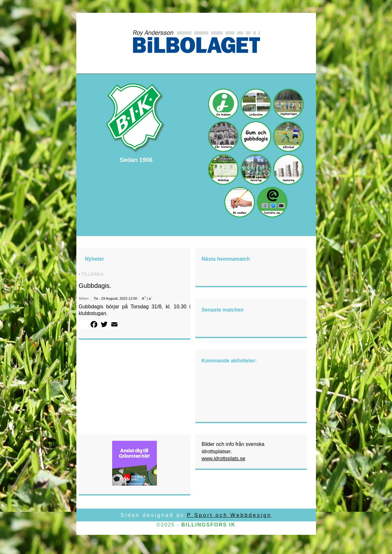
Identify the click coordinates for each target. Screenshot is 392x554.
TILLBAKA (91, 274)
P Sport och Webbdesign (229, 515)
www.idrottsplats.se (223, 459)
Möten (84, 298)
